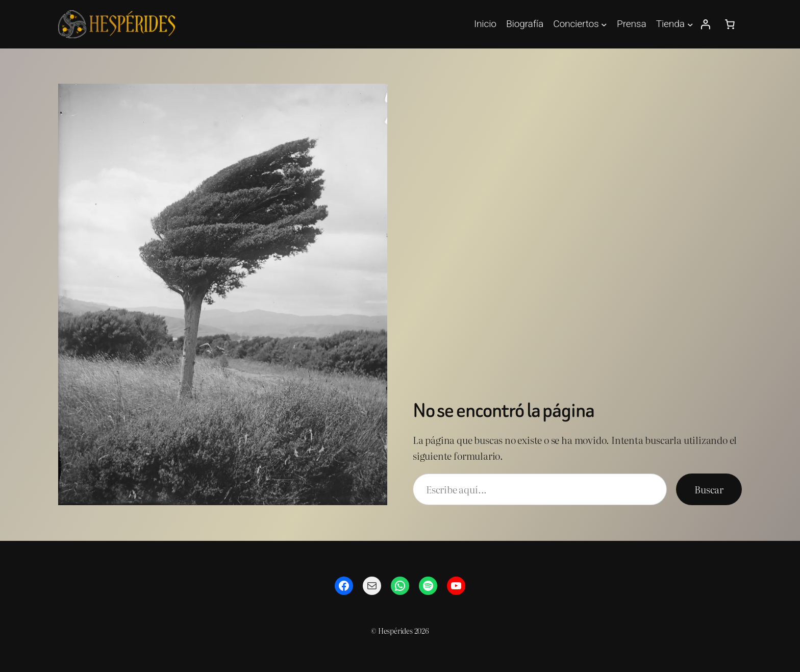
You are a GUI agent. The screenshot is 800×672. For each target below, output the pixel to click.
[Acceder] (705, 24)
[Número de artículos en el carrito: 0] (730, 24)
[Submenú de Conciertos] (604, 24)
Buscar (709, 489)
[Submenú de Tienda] (690, 24)
